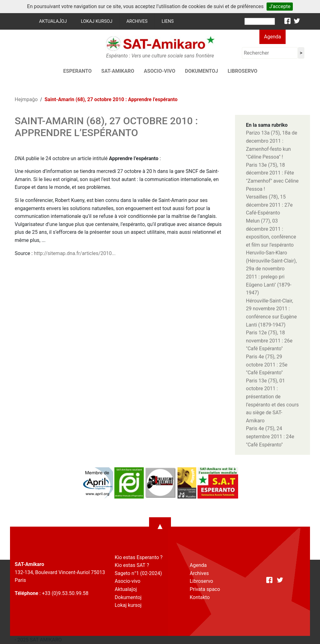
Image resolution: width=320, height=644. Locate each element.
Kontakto (200, 597)
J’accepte (280, 6)
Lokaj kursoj (97, 21)
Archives (137, 21)
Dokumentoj (202, 71)
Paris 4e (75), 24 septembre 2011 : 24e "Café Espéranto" (270, 436)
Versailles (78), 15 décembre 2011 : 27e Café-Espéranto (269, 205)
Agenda (272, 37)
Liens (168, 21)
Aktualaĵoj (53, 21)
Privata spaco (205, 589)
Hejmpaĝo (26, 99)
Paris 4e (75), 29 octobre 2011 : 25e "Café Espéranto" (267, 365)
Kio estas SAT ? (132, 565)
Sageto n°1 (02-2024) (138, 573)
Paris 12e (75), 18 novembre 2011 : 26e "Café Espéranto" (269, 341)
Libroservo (242, 71)
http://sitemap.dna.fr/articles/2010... (75, 253)
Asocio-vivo (160, 71)
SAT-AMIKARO (118, 71)
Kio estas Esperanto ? (139, 557)
